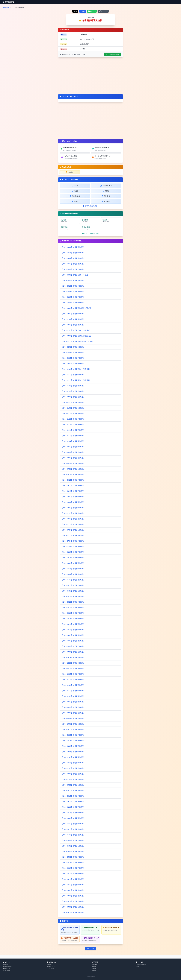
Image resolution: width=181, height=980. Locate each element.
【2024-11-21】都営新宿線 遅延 (73, 680)
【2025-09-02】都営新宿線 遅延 (73, 497)
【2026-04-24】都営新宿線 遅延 (73, 253)
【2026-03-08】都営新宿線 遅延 (73, 292)
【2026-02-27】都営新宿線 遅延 (73, 319)
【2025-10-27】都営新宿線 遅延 (73, 447)
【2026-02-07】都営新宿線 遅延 (73, 358)
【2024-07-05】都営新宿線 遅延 (73, 768)
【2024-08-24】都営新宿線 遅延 (73, 741)
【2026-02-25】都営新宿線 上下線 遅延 (75, 330)
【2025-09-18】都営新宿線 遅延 (73, 491)
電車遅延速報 (8, 2)
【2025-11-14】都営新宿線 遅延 (73, 430)
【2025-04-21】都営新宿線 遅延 (73, 608)
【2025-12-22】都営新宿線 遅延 (73, 397)
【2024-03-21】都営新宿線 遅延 (73, 896)
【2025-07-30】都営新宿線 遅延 (73, 513)
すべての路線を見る (91, 233)
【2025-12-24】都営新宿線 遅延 (73, 391)
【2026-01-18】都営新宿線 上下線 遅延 (75, 380)
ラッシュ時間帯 (7, 971)
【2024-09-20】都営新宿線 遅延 (73, 729)
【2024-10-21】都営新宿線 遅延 (73, 707)
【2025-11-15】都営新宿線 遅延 (73, 425)
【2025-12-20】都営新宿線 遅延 (73, 402)
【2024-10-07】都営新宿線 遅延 (73, 724)
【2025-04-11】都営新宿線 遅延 (73, 624)
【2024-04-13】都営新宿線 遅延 (73, 879)
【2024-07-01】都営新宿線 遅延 (73, 779)
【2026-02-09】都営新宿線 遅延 (73, 347)
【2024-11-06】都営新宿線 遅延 (73, 696)
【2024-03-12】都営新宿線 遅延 (73, 912)
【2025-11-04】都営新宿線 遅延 (73, 441)
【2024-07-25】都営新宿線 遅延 (73, 757)
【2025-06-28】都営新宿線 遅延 (73, 552)
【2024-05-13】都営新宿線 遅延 (73, 829)
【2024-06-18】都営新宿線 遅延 (73, 796)
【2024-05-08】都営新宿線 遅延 (73, 846)
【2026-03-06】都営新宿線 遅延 (73, 303)
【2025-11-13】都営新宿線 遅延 (73, 436)
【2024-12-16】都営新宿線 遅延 (73, 669)
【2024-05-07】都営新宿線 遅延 (73, 851)
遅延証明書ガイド (51, 965)
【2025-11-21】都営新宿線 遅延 (73, 419)
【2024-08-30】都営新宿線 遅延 (73, 735)
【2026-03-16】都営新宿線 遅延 (73, 286)
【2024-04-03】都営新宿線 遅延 (73, 890)
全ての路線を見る (90, 206)
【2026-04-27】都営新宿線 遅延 (73, 247)
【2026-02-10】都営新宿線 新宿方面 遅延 (76, 336)
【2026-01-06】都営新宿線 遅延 (73, 386)
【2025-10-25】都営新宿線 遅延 (73, 458)
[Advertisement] (90, 76)
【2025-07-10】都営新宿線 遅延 (73, 535)
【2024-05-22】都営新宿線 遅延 (73, 824)
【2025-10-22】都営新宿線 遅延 (73, 463)
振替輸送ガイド (51, 967)
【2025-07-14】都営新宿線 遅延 (73, 524)
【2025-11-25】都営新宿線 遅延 (73, 413)
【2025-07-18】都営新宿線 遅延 (73, 519)
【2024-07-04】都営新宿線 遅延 (73, 774)
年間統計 (94, 971)
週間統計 (94, 967)
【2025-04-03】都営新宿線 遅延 (73, 641)
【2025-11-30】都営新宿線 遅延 (73, 408)
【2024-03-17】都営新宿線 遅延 (73, 901)
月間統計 (94, 969)
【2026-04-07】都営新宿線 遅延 (73, 269)
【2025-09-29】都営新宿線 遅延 (73, 469)
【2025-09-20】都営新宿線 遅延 (73, 486)
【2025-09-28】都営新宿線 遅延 (73, 474)
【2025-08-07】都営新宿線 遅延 (73, 502)
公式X (138, 967)
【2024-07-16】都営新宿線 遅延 (73, 763)
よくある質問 (50, 969)
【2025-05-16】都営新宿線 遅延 (73, 585)
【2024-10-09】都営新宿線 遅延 (73, 713)
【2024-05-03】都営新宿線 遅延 (73, 857)
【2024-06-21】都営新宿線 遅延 (73, 785)
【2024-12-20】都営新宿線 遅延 (73, 663)
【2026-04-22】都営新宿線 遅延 (73, 258)
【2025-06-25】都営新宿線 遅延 (73, 558)
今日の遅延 (94, 965)
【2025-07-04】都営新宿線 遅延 (73, 541)
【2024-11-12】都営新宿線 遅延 (73, 691)
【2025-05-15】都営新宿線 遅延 (73, 591)
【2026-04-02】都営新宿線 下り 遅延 (75, 275)
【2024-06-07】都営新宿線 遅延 (73, 807)
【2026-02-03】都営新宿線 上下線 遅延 (75, 369)
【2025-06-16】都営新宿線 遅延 (73, 569)
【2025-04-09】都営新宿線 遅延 (73, 635)
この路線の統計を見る (113, 54)
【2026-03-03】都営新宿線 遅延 (73, 314)
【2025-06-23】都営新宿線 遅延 (73, 563)
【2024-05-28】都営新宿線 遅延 (73, 813)
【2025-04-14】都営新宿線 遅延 (73, 619)
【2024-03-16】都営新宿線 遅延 (73, 907)
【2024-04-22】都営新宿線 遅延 (73, 868)
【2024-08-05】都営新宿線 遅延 (73, 746)
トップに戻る (90, 949)
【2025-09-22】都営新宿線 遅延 (73, 480)
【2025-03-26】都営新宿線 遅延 (73, 652)
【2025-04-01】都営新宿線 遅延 (73, 646)
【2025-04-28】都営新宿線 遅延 (73, 596)
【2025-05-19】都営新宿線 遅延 (73, 580)
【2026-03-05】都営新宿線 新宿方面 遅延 (76, 308)
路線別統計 (6, 965)
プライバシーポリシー (141, 965)
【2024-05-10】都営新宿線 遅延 (73, 835)
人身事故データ (7, 969)
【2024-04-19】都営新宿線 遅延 (73, 874)
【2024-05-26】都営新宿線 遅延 (73, 818)
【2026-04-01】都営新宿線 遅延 (73, 280)
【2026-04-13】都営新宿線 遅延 (73, 264)
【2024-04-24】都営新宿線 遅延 (73, 863)
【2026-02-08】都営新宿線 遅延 (73, 352)
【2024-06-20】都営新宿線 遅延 (73, 790)
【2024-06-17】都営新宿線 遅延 (73, 802)
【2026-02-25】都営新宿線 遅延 (73, 325)
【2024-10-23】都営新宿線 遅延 (73, 702)
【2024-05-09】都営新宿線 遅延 (73, 840)
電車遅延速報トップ (8, 7)
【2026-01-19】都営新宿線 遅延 (73, 375)
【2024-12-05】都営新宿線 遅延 (73, 674)
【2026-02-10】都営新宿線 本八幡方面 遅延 (77, 341)
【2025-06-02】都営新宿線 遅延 (73, 574)
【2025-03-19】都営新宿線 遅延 (73, 657)
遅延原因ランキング (8, 967)
